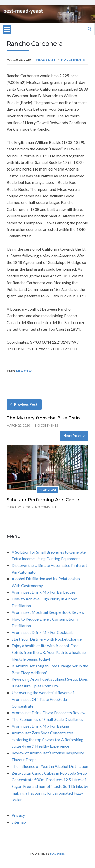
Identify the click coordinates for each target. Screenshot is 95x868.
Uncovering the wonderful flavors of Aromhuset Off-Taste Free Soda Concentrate (43, 699)
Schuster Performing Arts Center (44, 500)
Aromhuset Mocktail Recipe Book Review (48, 612)
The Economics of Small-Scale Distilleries (47, 719)
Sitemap (19, 822)
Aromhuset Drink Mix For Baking (40, 726)
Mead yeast (46, 59)
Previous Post (24, 404)
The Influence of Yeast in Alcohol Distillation (50, 766)
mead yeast (25, 371)
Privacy (18, 815)
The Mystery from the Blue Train (43, 418)
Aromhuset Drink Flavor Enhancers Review (49, 713)
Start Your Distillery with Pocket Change (47, 639)
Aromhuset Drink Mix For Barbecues (44, 592)
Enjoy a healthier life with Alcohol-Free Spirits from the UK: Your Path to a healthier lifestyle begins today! (49, 652)
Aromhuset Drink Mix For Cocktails (43, 632)
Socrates (57, 853)
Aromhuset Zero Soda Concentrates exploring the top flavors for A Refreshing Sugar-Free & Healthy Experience (48, 739)
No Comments (73, 59)
